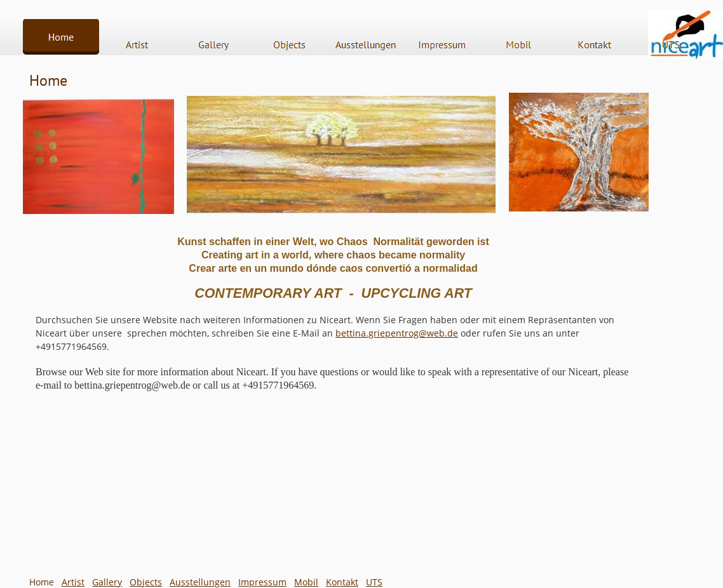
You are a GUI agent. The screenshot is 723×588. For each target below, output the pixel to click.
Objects (146, 582)
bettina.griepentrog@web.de (397, 333)
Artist (73, 582)
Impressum (262, 582)
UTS (374, 582)
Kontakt (342, 582)
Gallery (107, 582)
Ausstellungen (200, 582)
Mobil (306, 582)
